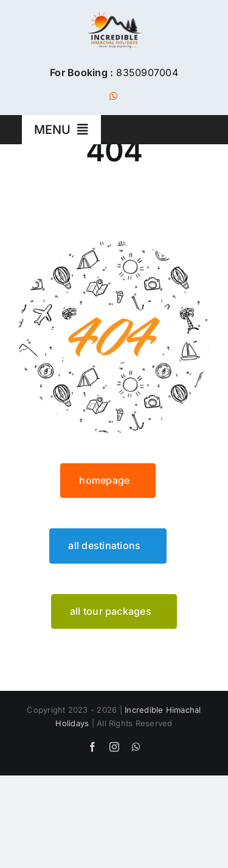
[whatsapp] (114, 96)
